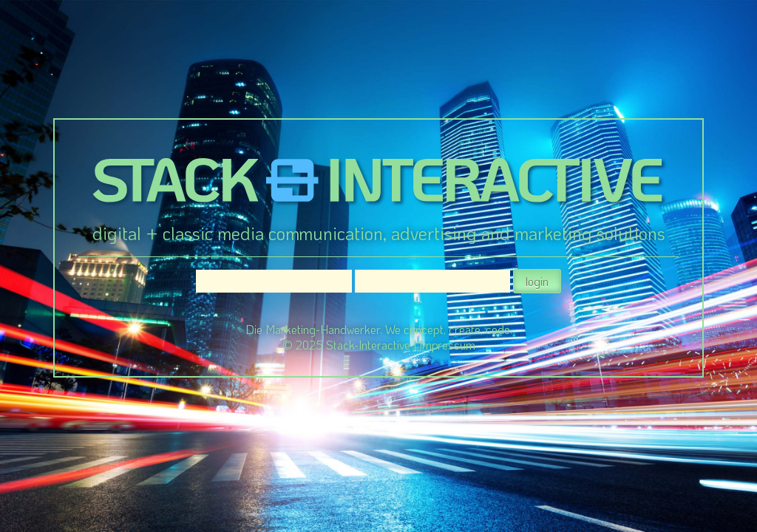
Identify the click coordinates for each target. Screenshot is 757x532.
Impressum (447, 345)
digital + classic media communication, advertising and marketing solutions (379, 233)
